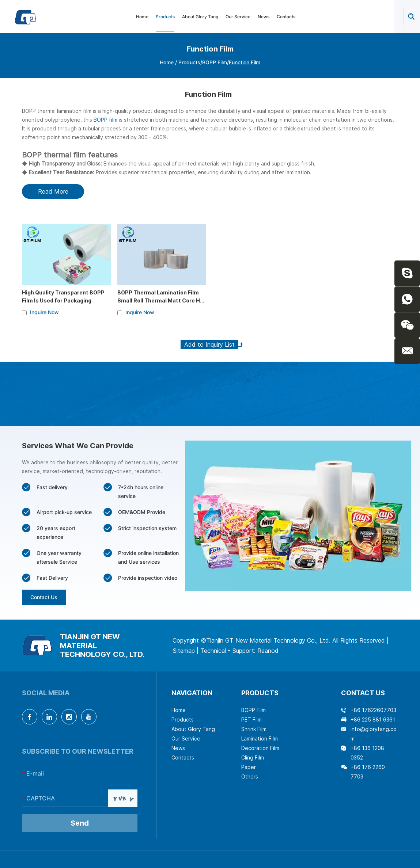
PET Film (251, 719)
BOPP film (105, 120)
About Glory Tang (200, 17)
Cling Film (253, 757)
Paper (249, 767)
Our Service (238, 17)
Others (250, 776)
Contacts (286, 17)
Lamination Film (260, 738)
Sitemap (184, 651)
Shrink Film (254, 729)
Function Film (245, 62)
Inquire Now (44, 312)
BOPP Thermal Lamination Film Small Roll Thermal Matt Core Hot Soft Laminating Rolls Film (162, 300)
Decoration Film (260, 748)
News (264, 17)
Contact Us (44, 597)
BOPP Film (215, 62)
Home (142, 17)
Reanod (268, 651)
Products (165, 17)
